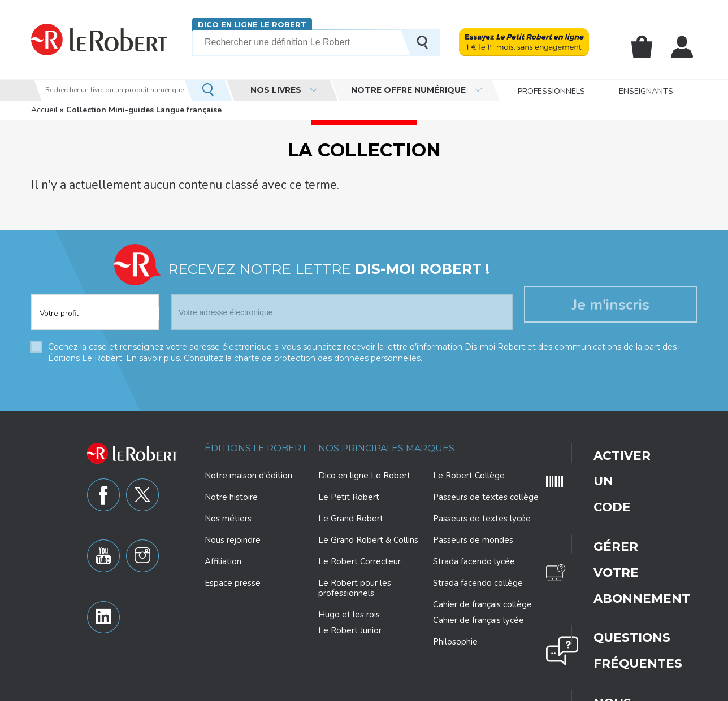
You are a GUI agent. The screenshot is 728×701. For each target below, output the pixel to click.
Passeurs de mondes (473, 536)
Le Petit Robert (349, 493)
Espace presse (233, 579)
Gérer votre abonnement (608, 482)
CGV (587, 691)
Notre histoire (231, 493)
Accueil (44, 110)
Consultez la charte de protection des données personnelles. (303, 354)
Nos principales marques (386, 444)
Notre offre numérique (408, 90)
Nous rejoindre (233, 536)
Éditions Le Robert (256, 444)
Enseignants (646, 90)
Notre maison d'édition (248, 472)
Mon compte (684, 47)
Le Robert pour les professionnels (355, 584)
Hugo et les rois (349, 611)
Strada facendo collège (478, 579)
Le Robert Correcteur (359, 558)
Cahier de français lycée (478, 617)
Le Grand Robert (351, 515)
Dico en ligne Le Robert (247, 24)
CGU (562, 691)
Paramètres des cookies (392, 691)
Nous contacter (604, 550)
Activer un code (603, 448)
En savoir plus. (154, 354)
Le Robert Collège (469, 472)
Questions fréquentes (606, 516)
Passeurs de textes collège (486, 493)
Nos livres (276, 90)
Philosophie (455, 638)
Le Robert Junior (350, 627)
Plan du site (526, 691)
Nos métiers (228, 515)
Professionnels (551, 90)
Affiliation (223, 558)
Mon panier (648, 47)
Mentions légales (469, 691)
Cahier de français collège (482, 600)
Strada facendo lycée (474, 558)
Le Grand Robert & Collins (368, 536)
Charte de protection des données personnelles (264, 691)
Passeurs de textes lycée (482, 515)
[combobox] (95, 302)
